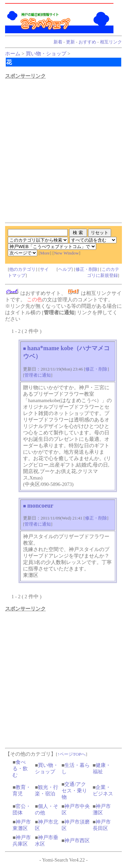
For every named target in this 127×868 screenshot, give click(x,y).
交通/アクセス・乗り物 (74, 791)
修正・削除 (87, 269)
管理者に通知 (38, 375)
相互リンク (111, 42)
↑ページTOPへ (71, 754)
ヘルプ (65, 269)
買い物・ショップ (46, 54)
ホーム (13, 54)
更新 (70, 42)
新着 (58, 42)
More (45, 253)
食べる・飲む (20, 769)
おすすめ (87, 42)
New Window (66, 253)
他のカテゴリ (22, 269)
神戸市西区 (77, 841)
